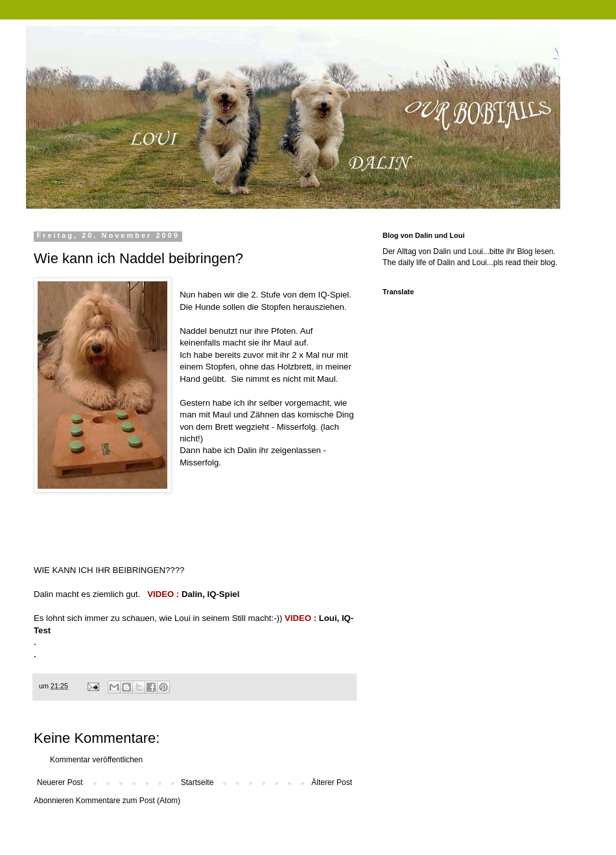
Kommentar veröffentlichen (96, 760)
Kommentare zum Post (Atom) (128, 801)
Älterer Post (332, 782)
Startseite (197, 782)
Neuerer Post (60, 782)
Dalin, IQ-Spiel (210, 594)
